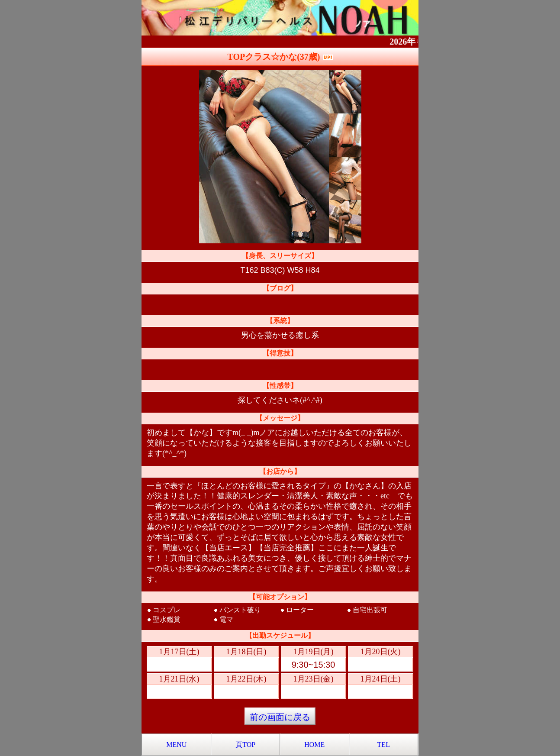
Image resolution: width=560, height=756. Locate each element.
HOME (314, 745)
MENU (176, 745)
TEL (384, 745)
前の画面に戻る (280, 717)
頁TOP (245, 745)
